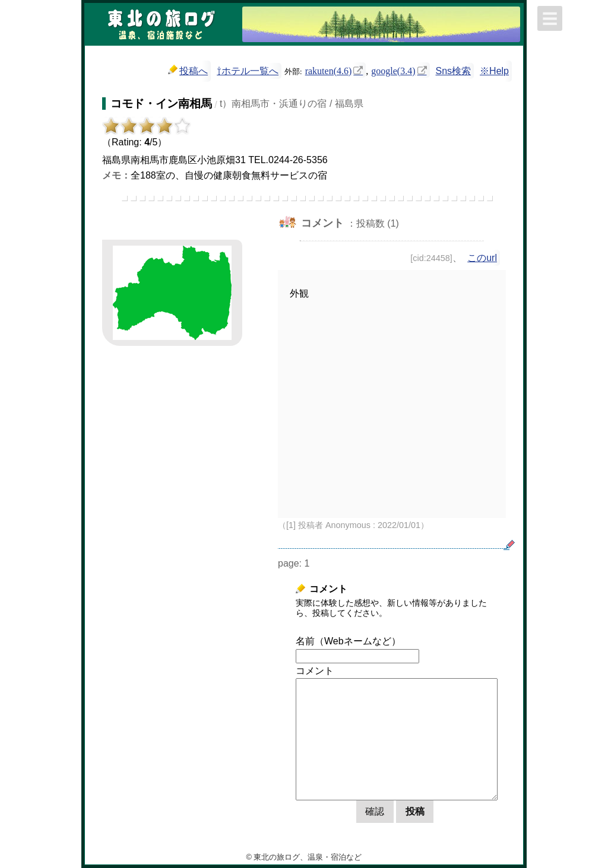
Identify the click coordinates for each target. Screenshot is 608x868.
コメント (315, 671)
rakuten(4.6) (329, 70)
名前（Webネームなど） (348, 641)
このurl (482, 258)
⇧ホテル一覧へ (248, 71)
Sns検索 (454, 71)
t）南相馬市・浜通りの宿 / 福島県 (292, 104)
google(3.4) (393, 70)
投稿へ (188, 70)
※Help (494, 71)
